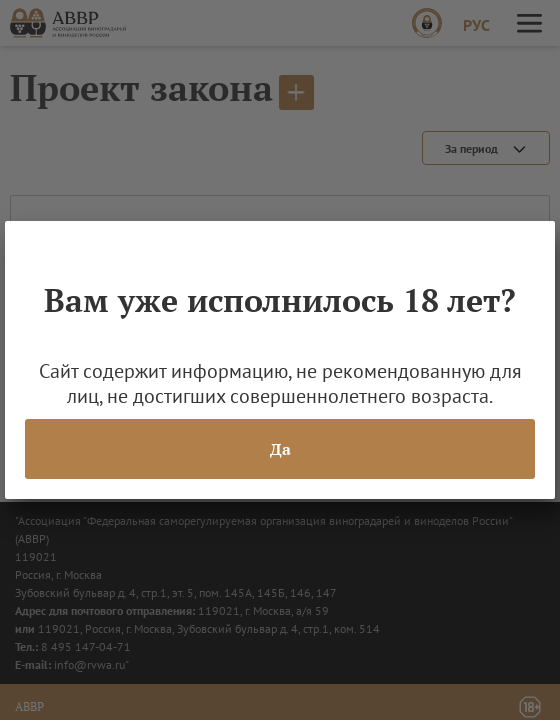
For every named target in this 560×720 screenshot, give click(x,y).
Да (280, 449)
